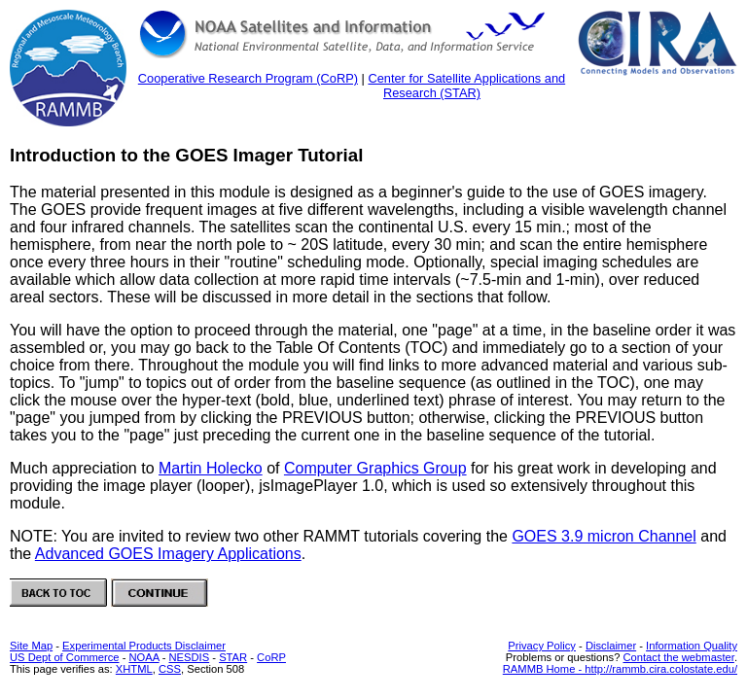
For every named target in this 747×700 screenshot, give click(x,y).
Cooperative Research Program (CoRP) (248, 78)
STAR (233, 657)
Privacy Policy (542, 646)
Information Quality (692, 646)
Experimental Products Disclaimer (144, 646)
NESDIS (190, 657)
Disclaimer (611, 646)
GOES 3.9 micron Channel (604, 536)
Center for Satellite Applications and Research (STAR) (466, 86)
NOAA (143, 657)
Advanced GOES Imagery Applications (168, 554)
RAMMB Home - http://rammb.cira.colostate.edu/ (620, 669)
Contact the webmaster (678, 657)
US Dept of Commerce (65, 657)
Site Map (31, 646)
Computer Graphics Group (375, 468)
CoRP (271, 657)
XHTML (134, 669)
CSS (170, 669)
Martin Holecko (211, 468)
